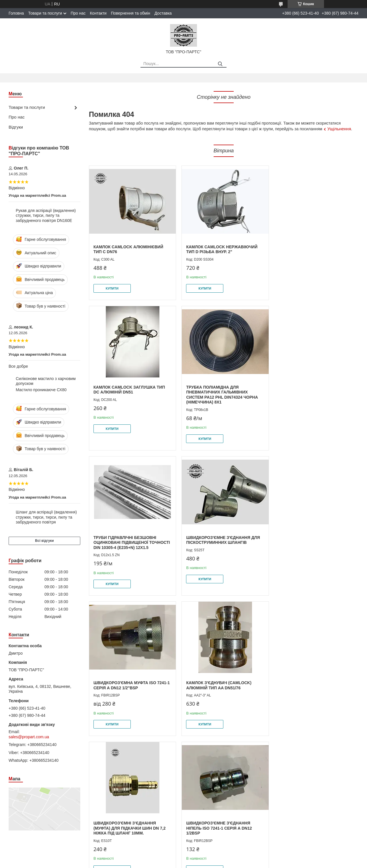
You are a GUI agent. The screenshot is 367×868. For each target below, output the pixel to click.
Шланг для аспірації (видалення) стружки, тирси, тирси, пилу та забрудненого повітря (46, 517)
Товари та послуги (45, 13)
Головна (16, 13)
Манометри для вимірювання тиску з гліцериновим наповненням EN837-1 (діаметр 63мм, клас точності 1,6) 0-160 (312, 690)
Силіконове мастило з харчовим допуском (46, 381)
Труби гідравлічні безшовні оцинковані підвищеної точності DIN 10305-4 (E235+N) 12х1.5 (223, 392)
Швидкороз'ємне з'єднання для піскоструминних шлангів (314, 390)
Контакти (98, 13)
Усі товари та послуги (334, 760)
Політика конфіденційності (222, 863)
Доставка (163, 13)
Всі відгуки (44, 541)
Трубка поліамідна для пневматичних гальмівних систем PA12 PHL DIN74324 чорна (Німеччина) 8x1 (129, 395)
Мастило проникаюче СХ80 (41, 390)
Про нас (78, 13)
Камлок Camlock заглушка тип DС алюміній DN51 (312, 249)
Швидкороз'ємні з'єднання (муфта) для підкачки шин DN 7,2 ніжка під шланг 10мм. (313, 543)
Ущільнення (339, 129)
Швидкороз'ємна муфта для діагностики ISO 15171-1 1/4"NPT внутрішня (220, 688)
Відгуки (16, 127)
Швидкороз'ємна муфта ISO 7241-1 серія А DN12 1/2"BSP (132, 540)
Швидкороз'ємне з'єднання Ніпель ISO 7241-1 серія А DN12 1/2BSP (126, 688)
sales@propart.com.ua (29, 737)
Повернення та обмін (131, 13)
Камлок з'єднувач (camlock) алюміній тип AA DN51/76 (218, 540)
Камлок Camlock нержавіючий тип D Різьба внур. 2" (221, 249)
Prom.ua (210, 857)
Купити (112, 288)
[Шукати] (220, 64)
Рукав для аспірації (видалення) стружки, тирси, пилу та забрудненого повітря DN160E (46, 215)
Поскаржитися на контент (177, 863)
